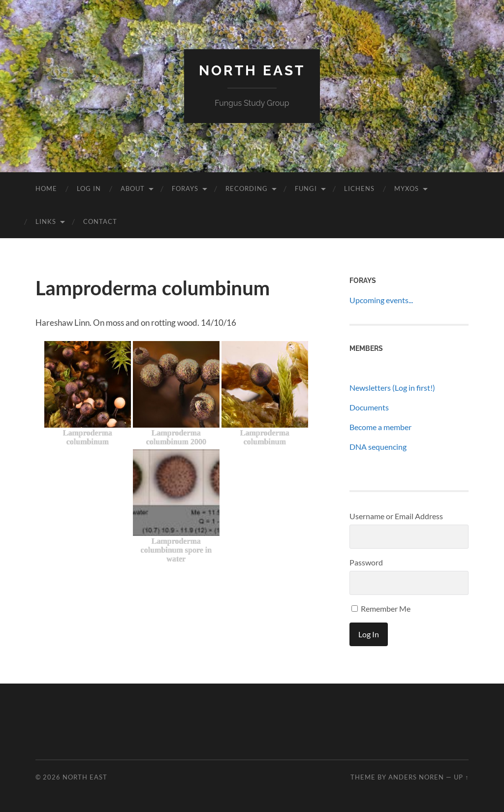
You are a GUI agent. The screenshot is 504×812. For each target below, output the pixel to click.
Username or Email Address (396, 516)
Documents (369, 407)
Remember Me (381, 609)
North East (252, 71)
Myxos (407, 188)
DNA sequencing (378, 447)
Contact (100, 221)
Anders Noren (416, 777)
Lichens (359, 188)
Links (46, 221)
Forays (185, 188)
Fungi (306, 188)
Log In (89, 188)
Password (366, 562)
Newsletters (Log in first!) (392, 388)
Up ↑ (461, 777)
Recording (247, 188)
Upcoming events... (381, 300)
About (133, 188)
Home (46, 188)
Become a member (380, 427)
